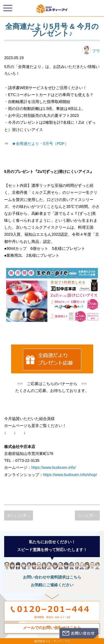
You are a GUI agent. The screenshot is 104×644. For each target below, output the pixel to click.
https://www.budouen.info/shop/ (70, 475)
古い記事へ (87, 515)
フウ (91, 51)
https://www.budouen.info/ (54, 467)
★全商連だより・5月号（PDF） (40, 144)
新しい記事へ (19, 515)
